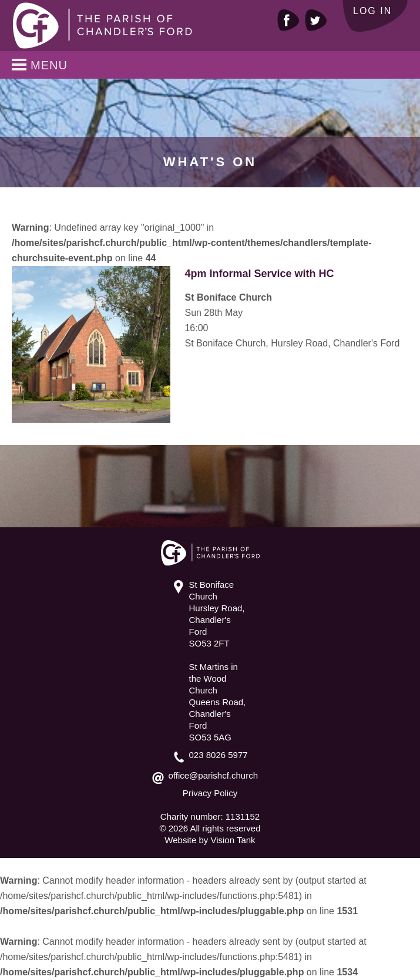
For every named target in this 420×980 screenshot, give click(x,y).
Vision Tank (233, 840)
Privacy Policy (210, 793)
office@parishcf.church (214, 775)
